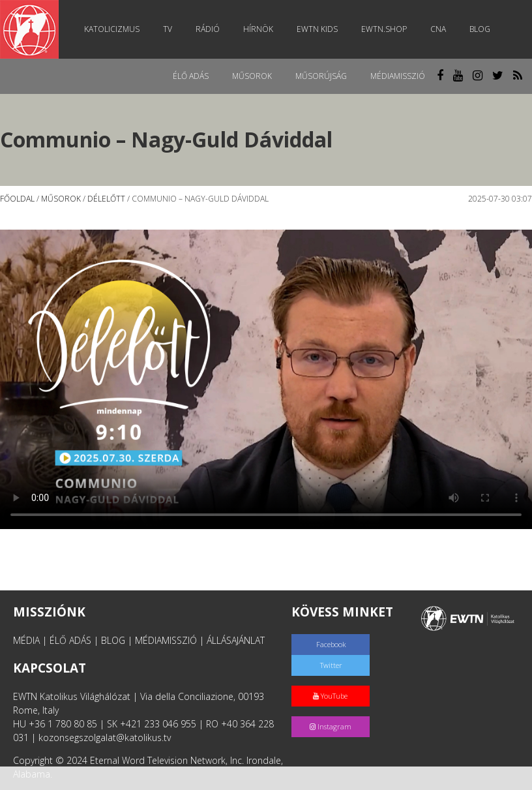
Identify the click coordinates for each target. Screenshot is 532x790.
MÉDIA (26, 640)
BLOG (113, 640)
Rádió (208, 29)
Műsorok (252, 76)
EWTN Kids (317, 29)
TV (168, 29)
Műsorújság (321, 76)
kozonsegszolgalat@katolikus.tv (105, 737)
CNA (438, 29)
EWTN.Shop (384, 29)
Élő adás (191, 76)
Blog (480, 29)
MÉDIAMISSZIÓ (166, 640)
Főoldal (17, 199)
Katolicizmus (112, 29)
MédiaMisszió (398, 76)
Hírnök (258, 29)
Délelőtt (106, 199)
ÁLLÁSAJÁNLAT (236, 640)
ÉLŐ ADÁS (70, 640)
